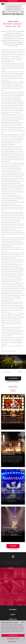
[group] (13, 378)
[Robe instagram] (13, 557)
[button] (13, 642)
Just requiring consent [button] (13, 639)
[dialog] (13, 632)
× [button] (24, 622)
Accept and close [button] (13, 635)
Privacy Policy (6, 633)
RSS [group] (23, 9)
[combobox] (23, 622)
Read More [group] (13, 546)
